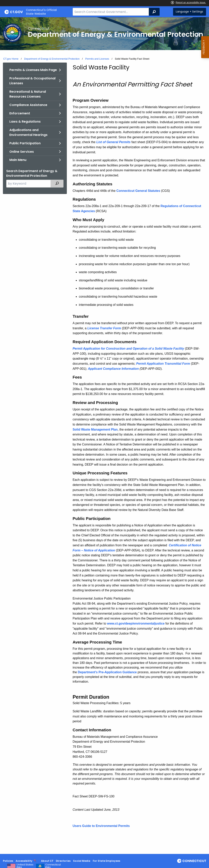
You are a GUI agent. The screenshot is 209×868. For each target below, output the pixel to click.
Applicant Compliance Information (113, 369)
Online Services (22, 152)
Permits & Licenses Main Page (33, 70)
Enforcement (20, 113)
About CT (47, 861)
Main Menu (18, 160)
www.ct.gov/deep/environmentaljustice (136, 623)
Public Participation (25, 143)
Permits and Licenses (97, 59)
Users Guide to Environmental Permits (101, 826)
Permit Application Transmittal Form (163, 364)
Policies (8, 861)
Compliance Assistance (28, 105)
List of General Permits (113, 142)
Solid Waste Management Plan (95, 430)
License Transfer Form (104, 328)
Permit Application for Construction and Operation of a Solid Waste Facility (128, 349)
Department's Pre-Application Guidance (107, 672)
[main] (104, 436)
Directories (63, 861)
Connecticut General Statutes (138, 191)
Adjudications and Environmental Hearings (28, 132)
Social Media (82, 861)
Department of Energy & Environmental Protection (52, 59)
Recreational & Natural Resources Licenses (28, 94)
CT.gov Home (11, 59)
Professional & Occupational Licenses (32, 81)
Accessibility (24, 861)
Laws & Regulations (25, 122)
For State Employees (106, 861)
